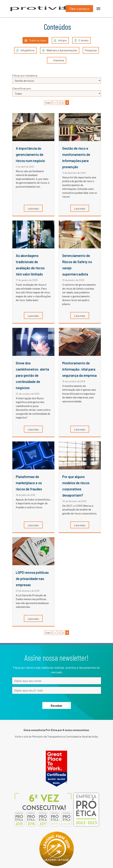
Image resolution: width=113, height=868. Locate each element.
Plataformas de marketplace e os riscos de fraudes (29, 483)
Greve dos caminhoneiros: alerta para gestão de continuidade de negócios (32, 375)
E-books (81, 40)
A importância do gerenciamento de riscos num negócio (30, 154)
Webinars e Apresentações (60, 50)
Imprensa (57, 60)
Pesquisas (91, 50)
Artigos (60, 40)
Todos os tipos (35, 40)
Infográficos (25, 50)
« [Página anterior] (55, 103)
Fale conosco (79, 9)
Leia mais (33, 208)
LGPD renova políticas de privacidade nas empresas (32, 579)
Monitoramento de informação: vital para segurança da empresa (79, 369)
